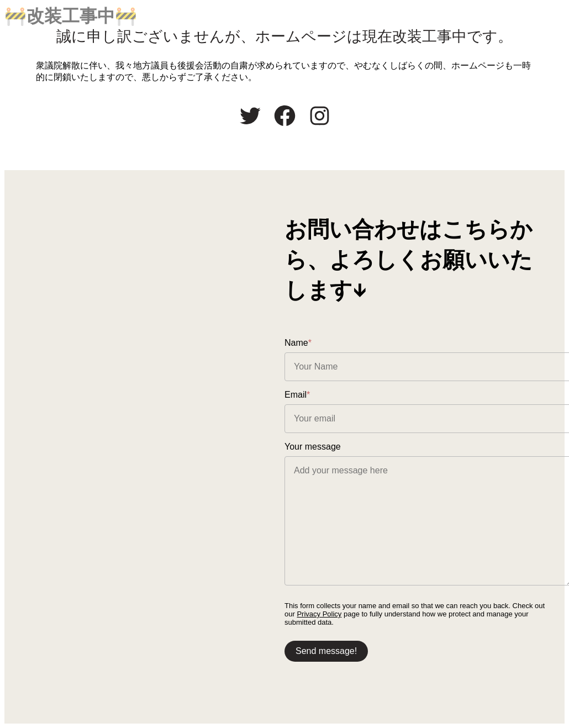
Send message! (326, 651)
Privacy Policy (319, 614)
